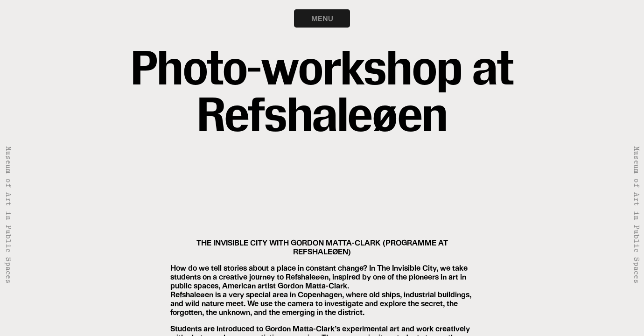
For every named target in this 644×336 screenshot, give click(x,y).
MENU (322, 18)
